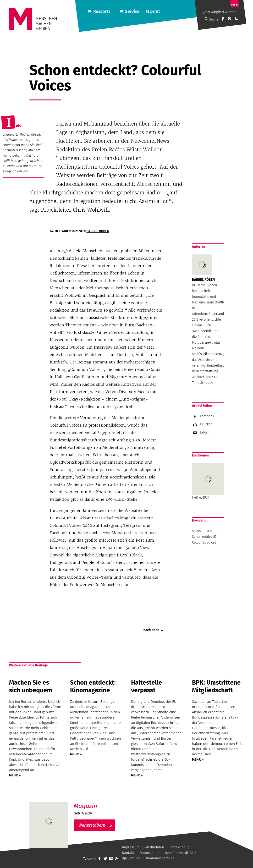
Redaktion (178, 847)
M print (153, 11)
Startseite (199, 531)
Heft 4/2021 (208, 481)
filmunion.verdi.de (160, 858)
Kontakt (128, 853)
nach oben (151, 630)
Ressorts (102, 11)
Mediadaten (155, 847)
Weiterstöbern (92, 825)
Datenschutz (149, 853)
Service (132, 11)
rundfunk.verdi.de (179, 853)
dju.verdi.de (131, 858)
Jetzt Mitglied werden (220, 12)
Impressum (131, 847)
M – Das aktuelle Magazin (97, 802)
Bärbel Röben (98, 231)
